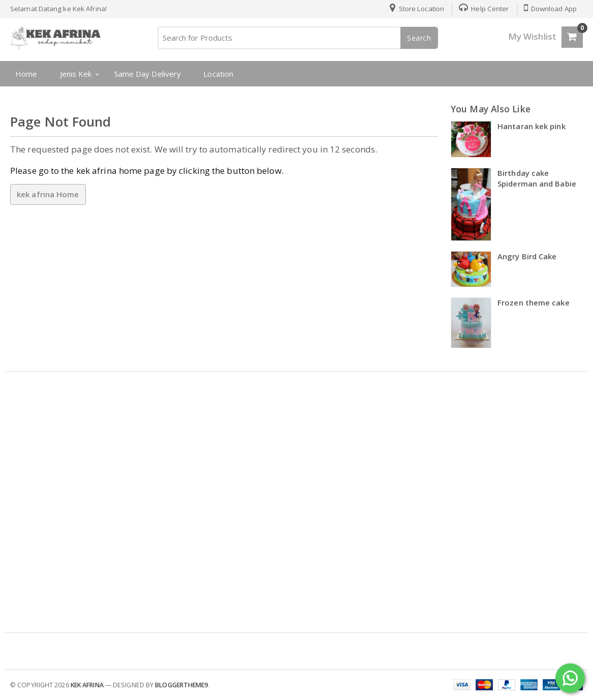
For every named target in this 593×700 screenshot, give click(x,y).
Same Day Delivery (148, 74)
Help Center (484, 9)
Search (419, 38)
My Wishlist (532, 36)
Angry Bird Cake (527, 256)
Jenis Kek (76, 74)
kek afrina (87, 685)
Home (26, 74)
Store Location (417, 9)
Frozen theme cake (534, 302)
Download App (550, 9)
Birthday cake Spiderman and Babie (537, 178)
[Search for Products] (297, 38)
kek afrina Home (48, 194)
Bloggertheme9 (181, 685)
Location (218, 74)
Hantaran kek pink (532, 126)
